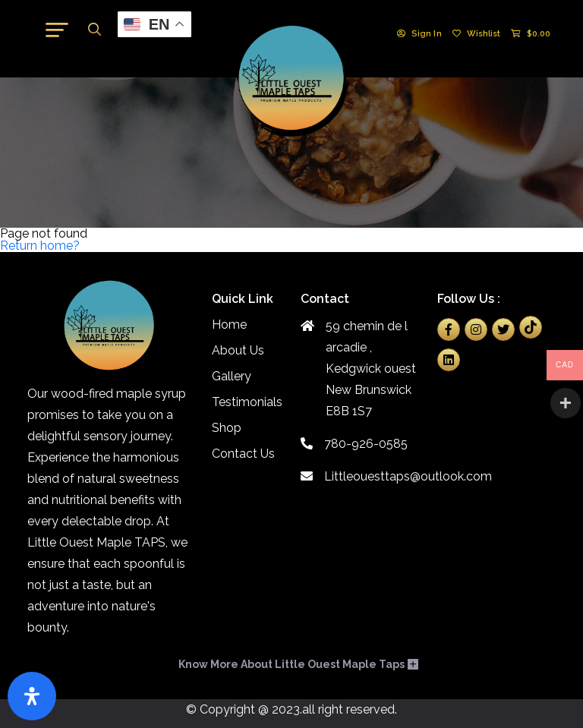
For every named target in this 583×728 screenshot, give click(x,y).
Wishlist (477, 34)
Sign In (419, 34)
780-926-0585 (354, 444)
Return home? (40, 246)
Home (229, 325)
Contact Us (243, 454)
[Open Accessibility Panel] (32, 696)
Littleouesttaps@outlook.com (360, 476)
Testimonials (247, 402)
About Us (238, 350)
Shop (227, 428)
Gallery (232, 376)
